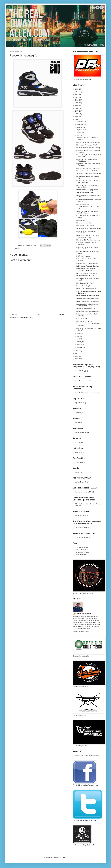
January (79, 347)
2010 (77, 359)
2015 (77, 117)
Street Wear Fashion (81, 381)
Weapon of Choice (80, 516)
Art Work (77, 442)
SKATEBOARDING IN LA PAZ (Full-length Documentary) (88, 236)
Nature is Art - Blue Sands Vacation (87, 311)
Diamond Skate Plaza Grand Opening (88, 148)
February (80, 345)
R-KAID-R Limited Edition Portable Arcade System (87, 248)
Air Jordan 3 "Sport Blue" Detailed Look (89, 174)
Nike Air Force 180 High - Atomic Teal (88, 168)
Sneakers (18, 248)
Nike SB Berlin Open (83, 204)
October (79, 127)
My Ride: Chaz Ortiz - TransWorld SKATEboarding (87, 182)
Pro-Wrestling (79, 462)
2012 (77, 353)
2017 (77, 111)
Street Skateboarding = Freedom (85, 393)
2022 (77, 97)
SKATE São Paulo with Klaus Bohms (88, 296)
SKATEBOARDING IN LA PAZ (86, 276)
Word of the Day (80, 371)
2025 (77, 89)
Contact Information (81, 555)
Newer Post (14, 314)
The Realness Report (81, 528)
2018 (77, 108)
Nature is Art (79, 452)
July (78, 135)
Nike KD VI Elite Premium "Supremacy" (89, 240)
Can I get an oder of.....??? (83, 492)
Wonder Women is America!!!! (86, 308)
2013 (77, 351)
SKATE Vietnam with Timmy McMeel (88, 301)
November (80, 124)
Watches (77, 423)
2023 (77, 95)
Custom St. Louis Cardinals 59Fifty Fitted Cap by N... (87, 160)
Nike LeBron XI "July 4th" (84, 321)
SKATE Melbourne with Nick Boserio (88, 299)
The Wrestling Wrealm (82, 552)
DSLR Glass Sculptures (84, 256)
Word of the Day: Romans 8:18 (86, 289)
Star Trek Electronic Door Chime (87, 273)
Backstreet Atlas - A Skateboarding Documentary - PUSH (87, 305)
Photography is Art (80, 433)
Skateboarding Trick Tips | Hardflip (87, 190)
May (78, 336)
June (78, 333)
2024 (77, 92)
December (80, 122)
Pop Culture (78, 403)
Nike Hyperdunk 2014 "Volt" (85, 283)
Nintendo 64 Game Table (84, 223)
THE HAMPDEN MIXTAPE (85, 193)
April (78, 339)
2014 (77, 119)
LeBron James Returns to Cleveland (88, 266)
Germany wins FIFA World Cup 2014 (88, 263)
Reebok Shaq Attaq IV (83, 286)
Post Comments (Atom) (25, 318)
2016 (77, 114)
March (79, 342)
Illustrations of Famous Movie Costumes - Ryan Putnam (86, 270)
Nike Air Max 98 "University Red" (87, 171)
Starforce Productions (81, 550)
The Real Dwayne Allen (83, 614)
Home (38, 314)
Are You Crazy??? (80, 482)
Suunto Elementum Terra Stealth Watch (89, 228)
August (79, 133)
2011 (77, 356)
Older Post (62, 314)
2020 (77, 103)
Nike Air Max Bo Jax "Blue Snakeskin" (88, 142)
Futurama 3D (81, 220)
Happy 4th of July (82, 318)
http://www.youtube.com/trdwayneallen (87, 756)
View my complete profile (81, 631)
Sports (77, 472)
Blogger (64, 858)
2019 (77, 106)
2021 (77, 100)
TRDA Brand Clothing (81, 538)
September (80, 130)
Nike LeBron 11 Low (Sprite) (85, 226)
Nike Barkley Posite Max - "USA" (87, 145)
